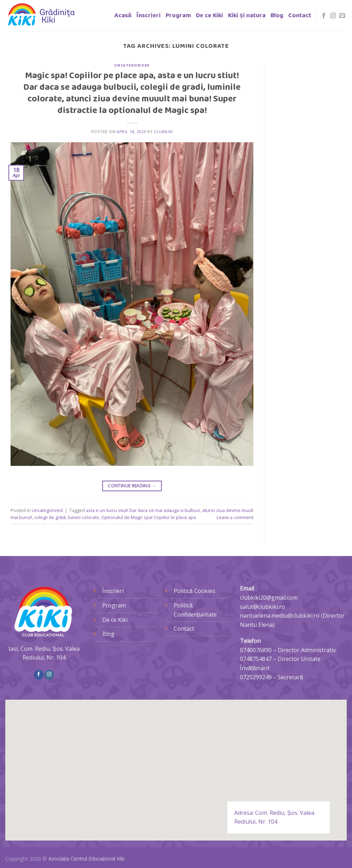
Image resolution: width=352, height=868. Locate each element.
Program (178, 16)
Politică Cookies (194, 591)
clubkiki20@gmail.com (269, 598)
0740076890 (256, 650)
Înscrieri (149, 16)
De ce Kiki (209, 16)
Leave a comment (235, 517)
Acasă (123, 16)
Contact (300, 16)
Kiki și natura (247, 16)
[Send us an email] (342, 16)
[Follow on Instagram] (333, 16)
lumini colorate (84, 517)
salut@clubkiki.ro (263, 607)
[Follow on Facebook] (324, 16)
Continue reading (132, 486)
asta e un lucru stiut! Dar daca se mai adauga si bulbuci (143, 510)
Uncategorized (132, 65)
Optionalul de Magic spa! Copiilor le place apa (149, 517)
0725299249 (256, 677)
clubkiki (163, 132)
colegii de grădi (50, 517)
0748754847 (256, 659)
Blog (277, 16)
